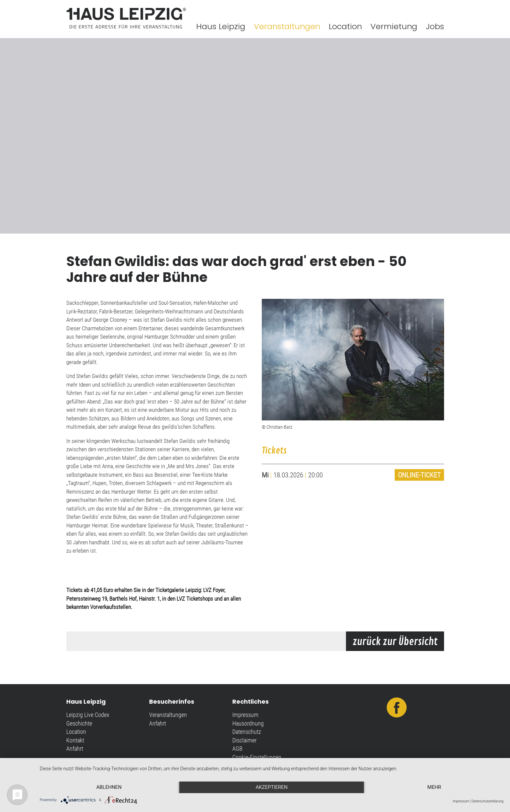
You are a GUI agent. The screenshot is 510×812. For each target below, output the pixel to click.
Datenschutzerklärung (487, 801)
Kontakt (75, 740)
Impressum (245, 715)
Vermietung (394, 26)
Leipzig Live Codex (88, 715)
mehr (434, 787)
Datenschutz (247, 732)
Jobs (435, 26)
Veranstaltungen (287, 26)
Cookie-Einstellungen (257, 757)
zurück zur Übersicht (395, 642)
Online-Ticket (419, 475)
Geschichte (79, 723)
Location (345, 26)
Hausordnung (248, 723)
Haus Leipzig (221, 26)
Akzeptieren (271, 787)
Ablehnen (109, 787)
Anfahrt (75, 749)
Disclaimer (244, 740)
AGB (237, 749)
